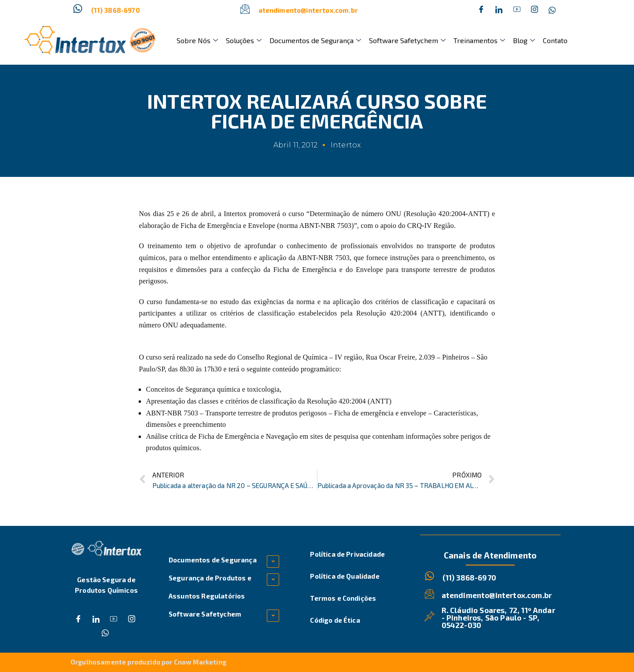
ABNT (307, 258)
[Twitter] (499, 10)
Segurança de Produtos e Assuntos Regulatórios (210, 587)
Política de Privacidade (347, 554)
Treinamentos (475, 40)
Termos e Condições (343, 598)
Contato (549, 40)
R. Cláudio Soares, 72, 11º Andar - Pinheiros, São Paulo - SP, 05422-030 (498, 617)
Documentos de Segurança (313, 40)
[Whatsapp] (552, 10)
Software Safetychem (404, 40)
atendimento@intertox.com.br (308, 10)
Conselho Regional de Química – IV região (300, 357)
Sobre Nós (197, 40)
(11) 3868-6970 (116, 10)
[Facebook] (481, 10)
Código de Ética (335, 620)
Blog (519, 40)
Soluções (242, 40)
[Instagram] (534, 10)
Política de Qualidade (345, 576)
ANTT (433, 313)
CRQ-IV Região (431, 226)
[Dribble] (517, 10)
